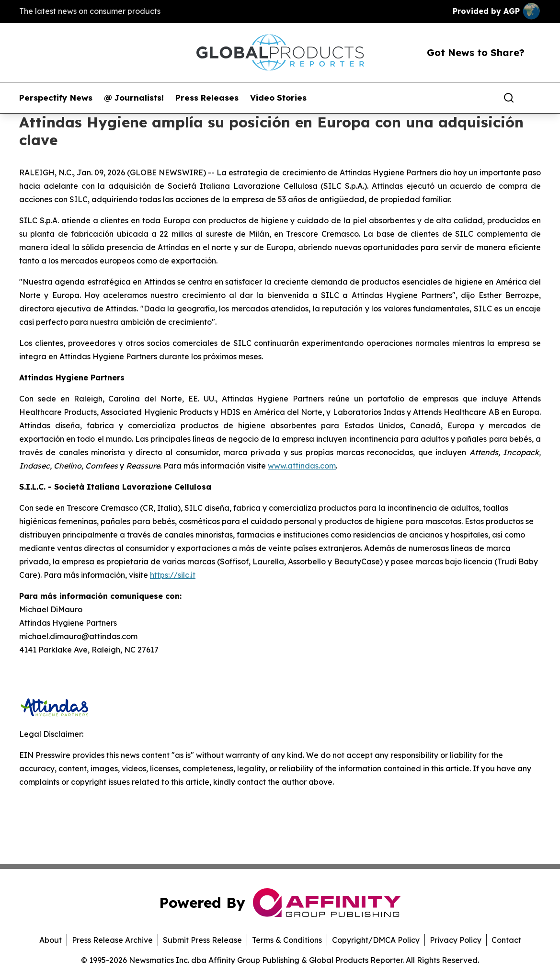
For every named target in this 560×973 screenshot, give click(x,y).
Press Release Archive (112, 940)
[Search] (509, 98)
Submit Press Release (202, 940)
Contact (506, 940)
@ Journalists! (134, 98)
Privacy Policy (456, 940)
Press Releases (207, 98)
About (51, 940)
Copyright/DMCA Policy (376, 940)
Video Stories (278, 98)
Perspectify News (56, 98)
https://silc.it (173, 575)
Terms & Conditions (287, 940)
